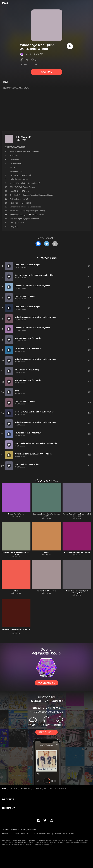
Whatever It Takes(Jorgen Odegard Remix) (27, 211)
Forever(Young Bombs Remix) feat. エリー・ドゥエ (77, 515)
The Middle (14, 160)
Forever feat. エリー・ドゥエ (46, 591)
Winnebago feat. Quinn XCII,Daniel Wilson (51, 789)
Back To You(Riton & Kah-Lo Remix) (24, 152)
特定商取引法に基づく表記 (65, 834)
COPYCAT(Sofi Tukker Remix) (22, 187)
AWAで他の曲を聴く (46, 683)
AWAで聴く (46, 72)
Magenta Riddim (16, 171)
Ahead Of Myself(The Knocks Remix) (25, 183)
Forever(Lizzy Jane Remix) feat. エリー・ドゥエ (16, 553)
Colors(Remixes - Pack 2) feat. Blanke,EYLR (77, 592)
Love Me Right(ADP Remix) (21, 175)
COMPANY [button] (9, 808)
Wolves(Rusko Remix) (19, 199)
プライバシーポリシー (21, 834)
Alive (16, 591)
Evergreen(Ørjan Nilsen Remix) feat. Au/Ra (46, 515)
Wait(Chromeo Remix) (19, 179)
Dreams (46, 552)
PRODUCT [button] (8, 799)
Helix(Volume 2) (23, 137)
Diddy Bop (14, 227)
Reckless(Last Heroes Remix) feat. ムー (16, 630)
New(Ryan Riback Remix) (20, 203)
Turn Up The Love (17, 223)
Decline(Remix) (16, 163)
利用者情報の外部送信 (42, 834)
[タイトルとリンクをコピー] (55, 244)
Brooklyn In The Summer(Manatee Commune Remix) (31, 195)
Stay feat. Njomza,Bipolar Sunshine (24, 219)
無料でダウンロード (46, 732)
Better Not (14, 156)
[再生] (70, 46)
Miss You (13, 167)
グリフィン (38, 54)
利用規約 (5, 834)
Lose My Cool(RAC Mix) (20, 191)
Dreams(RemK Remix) (16, 514)
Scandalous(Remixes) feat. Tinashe (77, 552)
